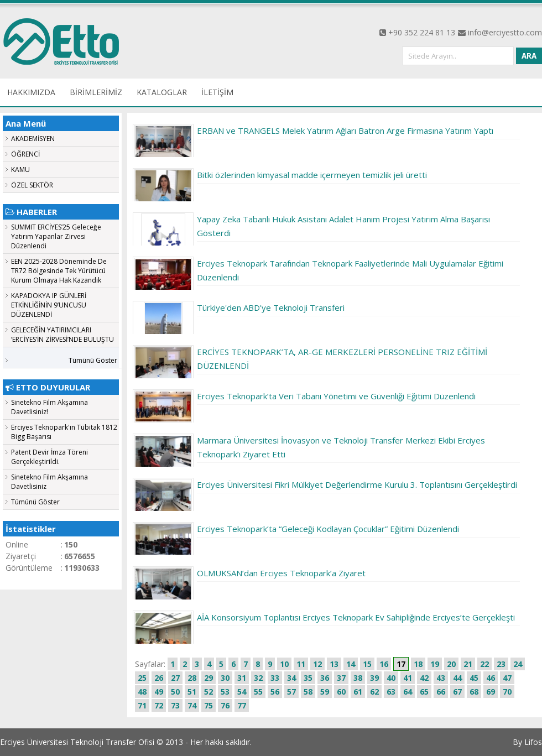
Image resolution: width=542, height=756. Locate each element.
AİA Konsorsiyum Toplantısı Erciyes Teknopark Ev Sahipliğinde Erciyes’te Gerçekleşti (356, 617)
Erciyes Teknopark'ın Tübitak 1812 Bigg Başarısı (64, 432)
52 (209, 692)
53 (225, 692)
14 (351, 664)
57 (291, 692)
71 (142, 705)
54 (242, 692)
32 (258, 678)
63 (391, 692)
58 (308, 692)
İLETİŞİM (217, 92)
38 (358, 678)
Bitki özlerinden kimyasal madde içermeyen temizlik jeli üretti (312, 175)
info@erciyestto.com (505, 32)
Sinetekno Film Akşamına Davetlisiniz (49, 482)
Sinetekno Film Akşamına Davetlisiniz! (49, 407)
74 (192, 705)
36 (325, 678)
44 (457, 678)
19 (435, 664)
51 (192, 692)
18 (418, 664)
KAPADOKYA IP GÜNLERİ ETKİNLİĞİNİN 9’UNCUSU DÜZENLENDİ (49, 305)
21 (468, 664)
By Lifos (527, 742)
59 (325, 692)
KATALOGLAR (162, 92)
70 (507, 692)
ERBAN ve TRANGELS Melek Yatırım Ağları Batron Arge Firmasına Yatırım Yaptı (345, 131)
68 (474, 692)
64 (408, 692)
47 (507, 678)
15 (367, 664)
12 (317, 664)
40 (391, 678)
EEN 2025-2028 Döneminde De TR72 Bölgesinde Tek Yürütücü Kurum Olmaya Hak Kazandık (59, 271)
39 (374, 678)
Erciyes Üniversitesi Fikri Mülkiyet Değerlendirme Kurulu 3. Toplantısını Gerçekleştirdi (357, 484)
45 (474, 678)
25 (142, 678)
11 (301, 664)
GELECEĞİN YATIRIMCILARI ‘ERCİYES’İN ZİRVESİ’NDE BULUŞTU (62, 335)
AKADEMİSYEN (33, 139)
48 (142, 692)
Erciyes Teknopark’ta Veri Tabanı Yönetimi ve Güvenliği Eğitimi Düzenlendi (336, 396)
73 (175, 705)
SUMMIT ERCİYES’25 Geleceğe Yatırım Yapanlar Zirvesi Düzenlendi (56, 236)
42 (424, 678)
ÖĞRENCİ (25, 154)
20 (451, 664)
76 (225, 705)
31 (242, 678)
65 (424, 692)
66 (441, 692)
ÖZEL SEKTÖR (32, 185)
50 (175, 692)
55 (258, 692)
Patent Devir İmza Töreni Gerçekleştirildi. (49, 457)
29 (209, 678)
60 (341, 692)
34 (291, 678)
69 (491, 692)
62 (374, 692)
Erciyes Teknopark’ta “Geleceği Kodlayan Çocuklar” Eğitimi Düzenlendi (328, 529)
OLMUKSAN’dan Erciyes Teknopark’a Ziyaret (281, 573)
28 (192, 678)
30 (225, 678)
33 (275, 678)
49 (159, 692)
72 (159, 705)
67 (457, 692)
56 (275, 692)
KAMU (20, 170)
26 (159, 678)
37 (341, 678)
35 (308, 678)
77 (242, 705)
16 (384, 664)
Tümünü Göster (93, 360)
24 (518, 664)
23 (501, 664)
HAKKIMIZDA (31, 92)
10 (284, 664)
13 (334, 664)
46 (491, 678)
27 (175, 678)
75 (209, 705)
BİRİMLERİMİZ (96, 92)
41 (408, 678)
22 (484, 664)
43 (441, 678)
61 (358, 692)
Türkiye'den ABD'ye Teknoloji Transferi (271, 307)
